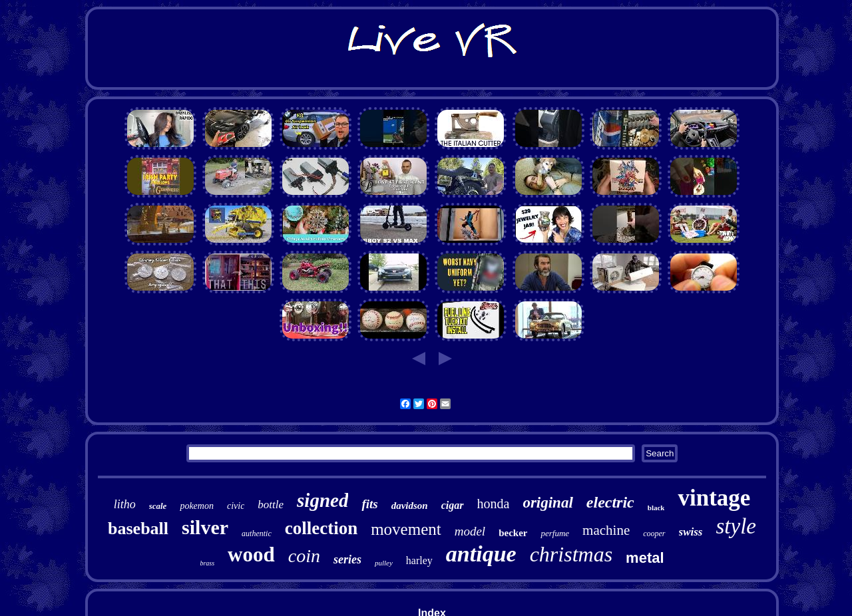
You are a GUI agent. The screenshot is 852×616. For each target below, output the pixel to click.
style (736, 526)
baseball (138, 529)
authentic (257, 534)
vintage (714, 498)
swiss (691, 532)
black (656, 508)
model (470, 531)
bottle (271, 505)
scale (158, 506)
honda (494, 504)
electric (610, 502)
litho (125, 504)
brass (207, 563)
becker (513, 533)
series (347, 559)
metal (645, 558)
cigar (453, 505)
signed (322, 500)
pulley (384, 563)
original (547, 503)
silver (205, 527)
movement (406, 529)
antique (481, 554)
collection (321, 528)
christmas (571, 554)
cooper (654, 534)
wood (251, 554)
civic (236, 506)
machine (606, 530)
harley (419, 560)
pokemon (197, 506)
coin (304, 556)
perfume (555, 533)
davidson (410, 506)
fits (369, 504)
